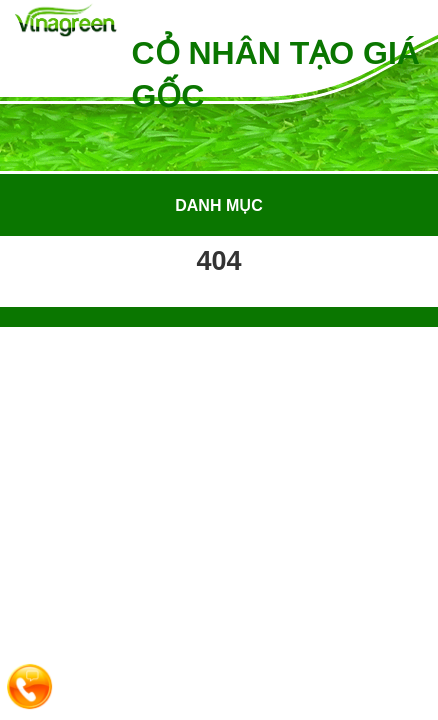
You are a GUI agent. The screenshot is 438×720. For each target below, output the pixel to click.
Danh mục (219, 205)
